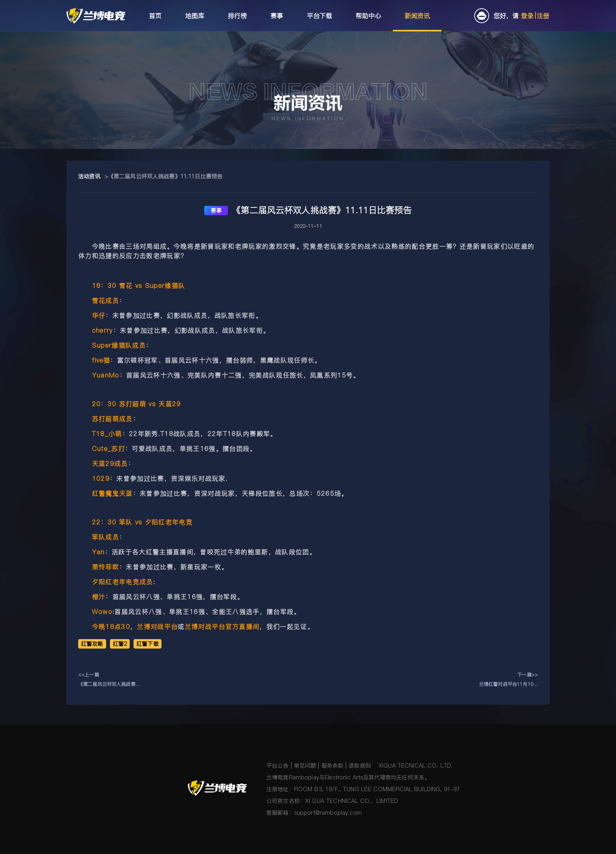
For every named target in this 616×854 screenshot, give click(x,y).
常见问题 (305, 766)
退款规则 (360, 766)
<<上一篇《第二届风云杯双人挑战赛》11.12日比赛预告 (109, 680)
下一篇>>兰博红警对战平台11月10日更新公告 (508, 680)
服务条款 (333, 766)
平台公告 (278, 766)
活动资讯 (89, 176)
